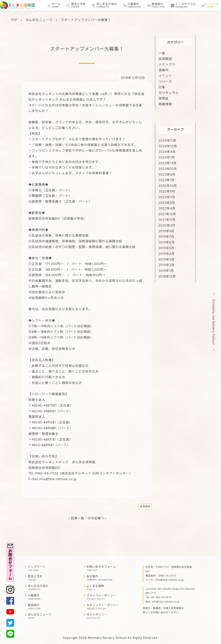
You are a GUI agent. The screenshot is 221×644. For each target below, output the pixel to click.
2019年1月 (166, 271)
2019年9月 (166, 231)
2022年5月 (167, 203)
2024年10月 (168, 146)
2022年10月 (168, 186)
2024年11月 (167, 141)
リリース (165, 82)
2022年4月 (167, 209)
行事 (162, 87)
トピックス (167, 65)
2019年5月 (166, 248)
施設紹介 (34, 607)
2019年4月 (167, 254)
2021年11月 (167, 220)
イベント (165, 76)
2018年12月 (167, 277)
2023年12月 (168, 163)
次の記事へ (96, 518)
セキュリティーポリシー (103, 607)
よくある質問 (95, 588)
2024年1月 (167, 158)
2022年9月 (167, 192)
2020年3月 (167, 226)
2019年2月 (167, 265)
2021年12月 (167, 214)
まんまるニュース (39, 20)
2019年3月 (167, 260)
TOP (14, 20)
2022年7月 (167, 197)
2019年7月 (167, 237)
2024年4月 (167, 152)
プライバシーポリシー (101, 597)
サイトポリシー (97, 616)
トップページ (37, 568)
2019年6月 (167, 243)
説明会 (164, 99)
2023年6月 (167, 175)
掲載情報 (165, 104)
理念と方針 (35, 578)
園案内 (164, 70)
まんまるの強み (38, 588)
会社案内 (100, 578)
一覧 (162, 53)
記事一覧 (78, 518)
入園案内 (34, 597)
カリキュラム (169, 93)
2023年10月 (168, 169)
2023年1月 (167, 180)
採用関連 (145, 507)
